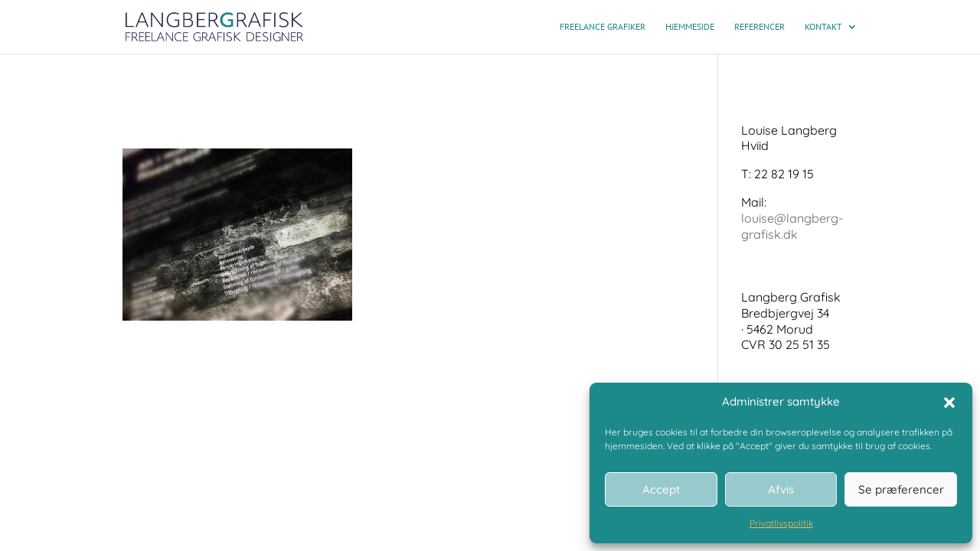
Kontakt (823, 27)
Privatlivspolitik (781, 523)
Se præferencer (901, 489)
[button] (949, 403)
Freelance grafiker (603, 27)
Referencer (759, 27)
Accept (661, 489)
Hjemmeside (690, 27)
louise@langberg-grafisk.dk (792, 226)
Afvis (781, 489)
